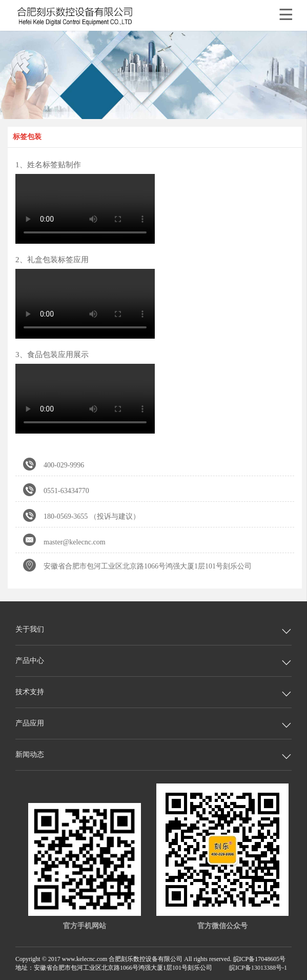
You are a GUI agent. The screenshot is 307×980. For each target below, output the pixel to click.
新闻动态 (30, 754)
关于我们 (30, 629)
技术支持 (30, 692)
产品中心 (30, 661)
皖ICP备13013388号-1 (258, 968)
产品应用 (30, 723)
